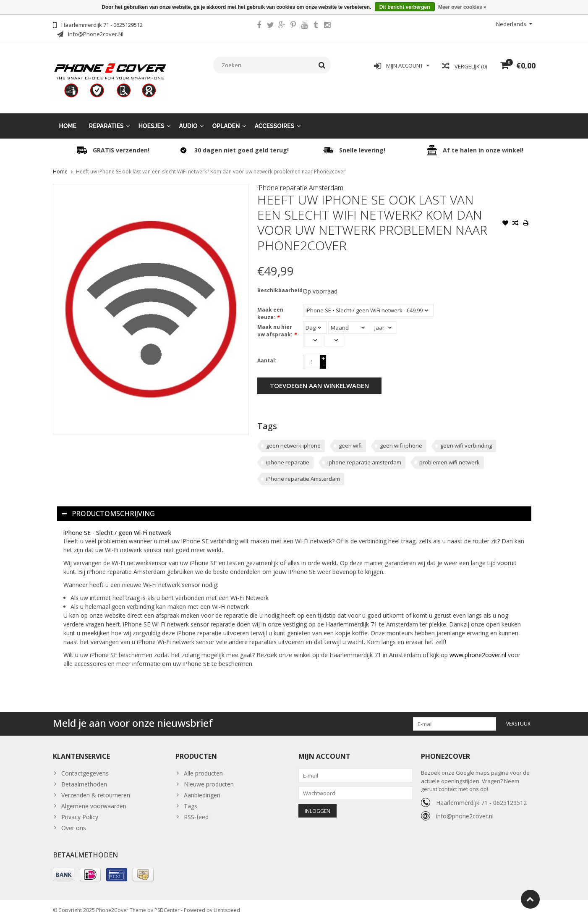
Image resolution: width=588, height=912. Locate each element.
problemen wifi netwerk (449, 454)
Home (68, 118)
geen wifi (350, 437)
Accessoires (275, 118)
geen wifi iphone (401, 437)
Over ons (74, 819)
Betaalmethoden (84, 776)
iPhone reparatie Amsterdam (300, 179)
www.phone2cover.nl (479, 646)
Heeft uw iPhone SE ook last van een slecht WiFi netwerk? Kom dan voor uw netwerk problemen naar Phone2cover (211, 163)
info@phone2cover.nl (465, 808)
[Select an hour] (313, 332)
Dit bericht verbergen (405, 7)
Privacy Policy (80, 808)
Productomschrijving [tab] (108, 505)
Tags (191, 798)
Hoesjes (152, 118)
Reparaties (106, 118)
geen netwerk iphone (293, 437)
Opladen (226, 118)
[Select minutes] (334, 332)
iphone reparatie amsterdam (364, 454)
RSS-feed (196, 808)
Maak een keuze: (270, 305)
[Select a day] (315, 319)
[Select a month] (349, 319)
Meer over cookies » (462, 7)
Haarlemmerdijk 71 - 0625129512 (481, 794)
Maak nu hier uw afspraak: (277, 322)
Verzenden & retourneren (96, 787)
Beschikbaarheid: (278, 282)
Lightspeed (227, 902)
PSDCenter (167, 902)
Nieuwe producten (209, 776)
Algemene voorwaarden (94, 798)
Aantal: (267, 352)
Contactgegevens (85, 765)
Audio (188, 118)
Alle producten (203, 765)
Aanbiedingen (202, 787)
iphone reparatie (288, 454)
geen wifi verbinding (466, 437)
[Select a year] (384, 319)
